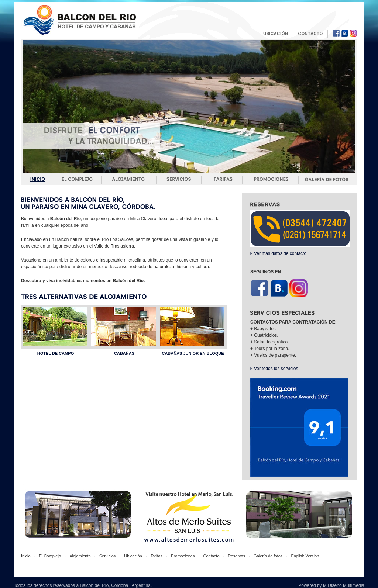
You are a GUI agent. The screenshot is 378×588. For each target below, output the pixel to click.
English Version (305, 556)
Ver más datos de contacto (280, 253)
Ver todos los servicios (276, 369)
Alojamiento (129, 179)
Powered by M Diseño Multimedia (331, 585)
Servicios (179, 179)
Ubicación (133, 556)
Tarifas (222, 179)
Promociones (271, 179)
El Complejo (50, 556)
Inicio (38, 179)
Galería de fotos (327, 179)
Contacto (211, 556)
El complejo (77, 179)
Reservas (237, 556)
